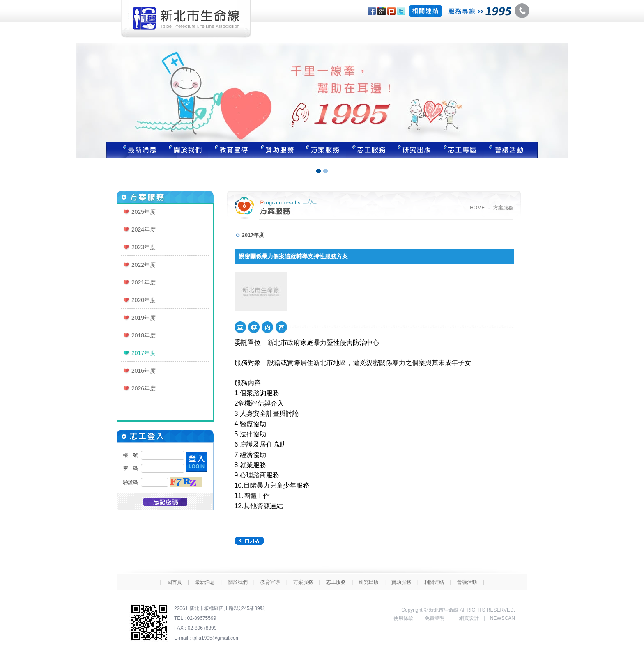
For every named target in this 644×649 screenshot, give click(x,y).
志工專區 (461, 150)
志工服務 (369, 150)
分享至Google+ (382, 11)
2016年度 (144, 371)
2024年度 (144, 229)
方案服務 (323, 150)
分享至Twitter (401, 11)
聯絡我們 (511, 150)
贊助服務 (277, 150)
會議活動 (467, 582)
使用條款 (403, 618)
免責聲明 (435, 618)
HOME (477, 208)
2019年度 (144, 318)
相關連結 (434, 582)
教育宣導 (231, 150)
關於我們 (185, 150)
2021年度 (144, 282)
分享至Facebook (372, 11)
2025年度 (144, 212)
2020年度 (144, 300)
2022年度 (144, 265)
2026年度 (144, 388)
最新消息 (134, 150)
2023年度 (144, 247)
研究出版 (415, 150)
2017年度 (144, 353)
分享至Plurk (391, 11)
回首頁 (175, 582)
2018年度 (144, 335)
